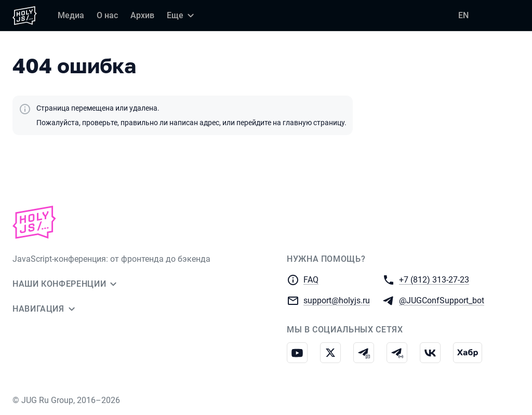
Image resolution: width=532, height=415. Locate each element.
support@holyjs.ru (337, 300)
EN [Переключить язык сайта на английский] (463, 15)
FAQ (311, 280)
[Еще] (182, 16)
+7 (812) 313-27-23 (434, 279)
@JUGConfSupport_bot (442, 300)
